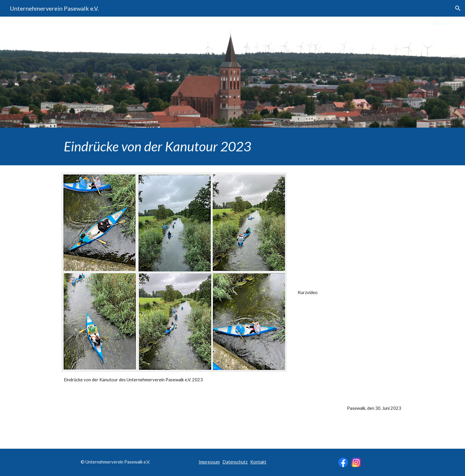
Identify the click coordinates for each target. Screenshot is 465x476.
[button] (458, 8)
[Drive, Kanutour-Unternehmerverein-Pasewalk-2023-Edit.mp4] (349, 229)
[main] (232, 146)
